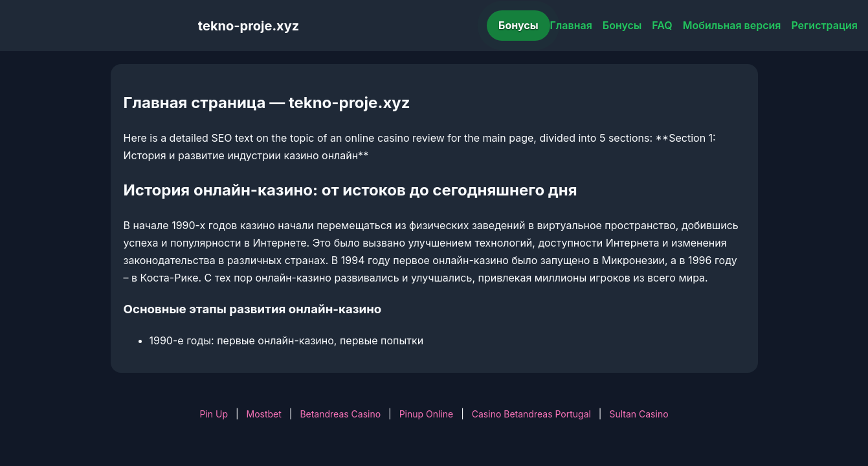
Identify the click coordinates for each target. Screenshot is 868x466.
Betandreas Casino (340, 414)
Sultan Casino (639, 414)
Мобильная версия (732, 25)
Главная (571, 25)
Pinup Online (427, 414)
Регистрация (824, 25)
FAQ (662, 25)
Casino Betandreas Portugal (531, 414)
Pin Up (214, 414)
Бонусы (518, 25)
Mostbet (264, 414)
